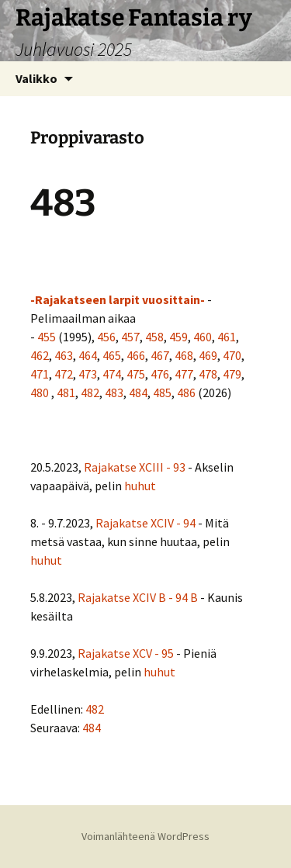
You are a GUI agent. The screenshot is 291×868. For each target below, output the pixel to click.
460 (203, 337)
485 (162, 393)
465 (112, 355)
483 (114, 393)
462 (40, 355)
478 (208, 374)
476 (160, 374)
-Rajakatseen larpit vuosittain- (118, 299)
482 (90, 393)
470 (232, 355)
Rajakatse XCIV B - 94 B (138, 597)
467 (160, 355)
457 (130, 337)
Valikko (36, 78)
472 (64, 374)
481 (66, 393)
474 (112, 374)
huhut (140, 486)
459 (178, 337)
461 (227, 337)
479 (232, 374)
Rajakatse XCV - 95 (126, 653)
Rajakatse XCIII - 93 (135, 467)
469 (208, 355)
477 (184, 374)
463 (64, 355)
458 (154, 337)
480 (40, 393)
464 (88, 355)
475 (136, 374)
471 (40, 374)
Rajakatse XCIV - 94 (145, 523)
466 (136, 355)
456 (106, 337)
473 (88, 374)
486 (186, 393)
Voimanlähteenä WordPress (145, 836)
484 (138, 393)
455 (47, 337)
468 (184, 355)
